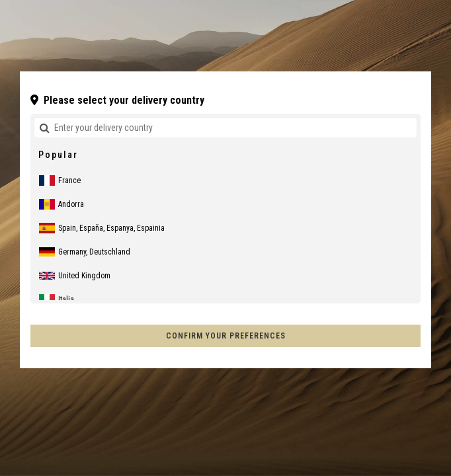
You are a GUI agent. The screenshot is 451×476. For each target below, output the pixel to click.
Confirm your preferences (226, 336)
